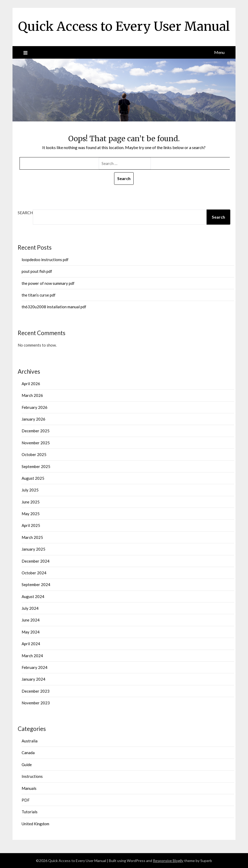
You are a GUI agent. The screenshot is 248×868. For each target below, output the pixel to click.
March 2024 (32, 656)
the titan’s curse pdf (39, 295)
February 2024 (35, 667)
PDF (26, 800)
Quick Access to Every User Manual (124, 26)
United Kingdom (35, 824)
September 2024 (36, 584)
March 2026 (32, 395)
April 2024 (31, 644)
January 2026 (33, 419)
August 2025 (33, 478)
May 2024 (31, 632)
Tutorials (30, 812)
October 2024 (34, 573)
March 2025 (32, 537)
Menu (219, 52)
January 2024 (33, 679)
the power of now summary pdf (48, 283)
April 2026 (31, 384)
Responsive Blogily (168, 861)
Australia (30, 741)
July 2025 (30, 490)
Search (25, 213)
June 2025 (31, 502)
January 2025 (33, 549)
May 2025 (31, 514)
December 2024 (36, 561)
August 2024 (33, 596)
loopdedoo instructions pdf (45, 260)
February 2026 (35, 407)
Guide (27, 765)
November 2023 (36, 703)
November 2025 (36, 443)
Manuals (29, 788)
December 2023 (36, 691)
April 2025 (31, 525)
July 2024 (30, 608)
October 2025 (34, 454)
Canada (28, 753)
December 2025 (36, 431)
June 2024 (31, 620)
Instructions (32, 776)
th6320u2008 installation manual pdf (54, 307)
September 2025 (36, 466)
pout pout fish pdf (37, 271)
